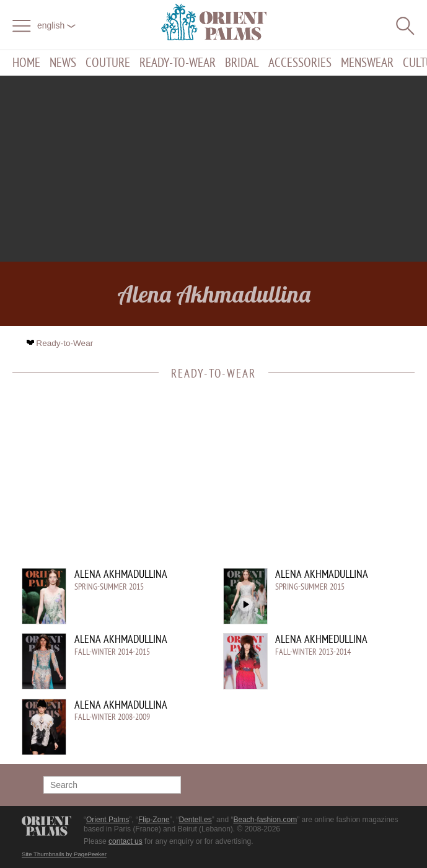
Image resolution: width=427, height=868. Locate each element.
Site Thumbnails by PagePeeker (64, 854)
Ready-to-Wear (178, 63)
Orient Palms (108, 820)
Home (26, 63)
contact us (125, 841)
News (63, 63)
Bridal (242, 63)
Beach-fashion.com (265, 820)
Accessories (300, 63)
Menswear (367, 63)
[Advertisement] (214, 169)
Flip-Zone (154, 820)
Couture (108, 63)
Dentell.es (195, 820)
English (56, 25)
